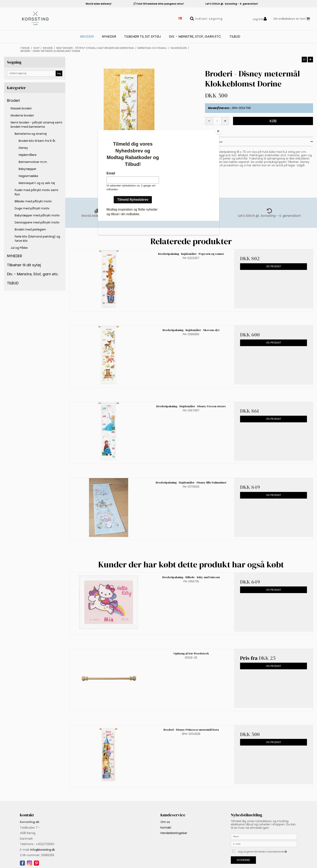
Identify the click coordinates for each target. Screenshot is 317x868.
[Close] (218, 131)
